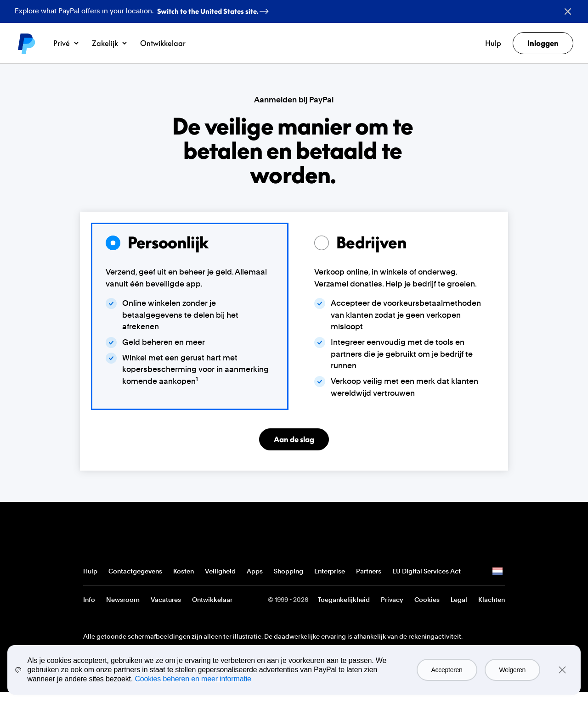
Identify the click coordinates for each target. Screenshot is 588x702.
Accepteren (447, 670)
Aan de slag (294, 439)
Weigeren (512, 670)
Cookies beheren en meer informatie (193, 679)
